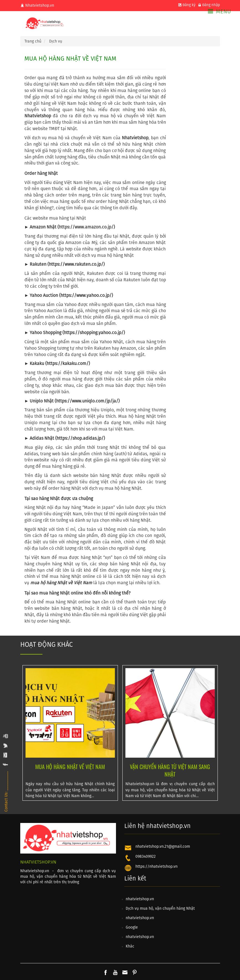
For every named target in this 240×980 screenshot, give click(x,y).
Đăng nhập (209, 5)
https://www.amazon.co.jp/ (86, 227)
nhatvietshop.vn (140, 899)
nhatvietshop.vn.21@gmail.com (163, 847)
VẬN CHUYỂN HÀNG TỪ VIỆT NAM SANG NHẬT (170, 770)
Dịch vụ (56, 41)
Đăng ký (187, 5)
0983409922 (146, 857)
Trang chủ (33, 41)
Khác (130, 946)
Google (132, 927)
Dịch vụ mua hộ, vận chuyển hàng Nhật (160, 909)
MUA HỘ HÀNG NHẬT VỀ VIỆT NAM (70, 767)
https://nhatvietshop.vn (156, 867)
